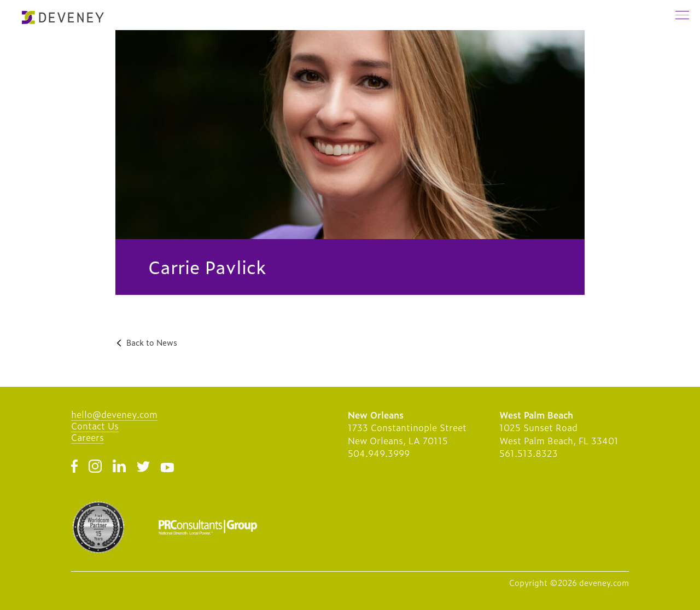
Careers (87, 437)
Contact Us (95, 426)
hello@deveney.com (114, 414)
